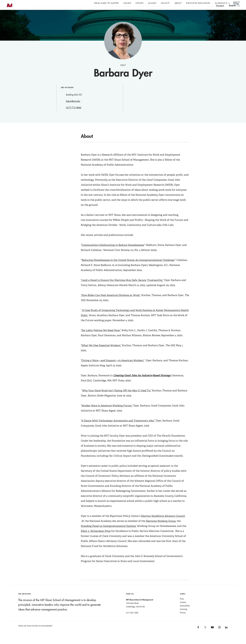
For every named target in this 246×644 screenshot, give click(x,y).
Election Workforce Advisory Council (163, 522)
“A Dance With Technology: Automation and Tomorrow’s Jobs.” (118, 427)
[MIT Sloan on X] (205, 635)
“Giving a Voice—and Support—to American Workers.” (113, 367)
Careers (183, 608)
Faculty (165, 3)
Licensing (184, 615)
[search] (234, 11)
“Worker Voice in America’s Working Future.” (107, 412)
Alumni (152, 3)
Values (127, 3)
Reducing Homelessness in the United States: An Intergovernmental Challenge (128, 266)
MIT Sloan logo (8, 16)
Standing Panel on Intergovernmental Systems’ (109, 532)
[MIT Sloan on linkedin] (226, 635)
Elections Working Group (161, 527)
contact (220, 12)
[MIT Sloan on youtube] (212, 635)
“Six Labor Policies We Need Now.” (101, 337)
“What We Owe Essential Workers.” (101, 352)
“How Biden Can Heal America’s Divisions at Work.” (111, 301)
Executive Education (198, 3)
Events (140, 3)
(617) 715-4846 (74, 114)
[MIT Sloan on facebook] (198, 635)
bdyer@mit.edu (73, 107)
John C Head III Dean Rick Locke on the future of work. (87, 11)
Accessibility (185, 612)
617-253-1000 (132, 619)
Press (182, 605)
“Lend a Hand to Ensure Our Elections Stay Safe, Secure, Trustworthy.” (122, 286)
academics (221, 3)
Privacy (183, 619)
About (178, 3)
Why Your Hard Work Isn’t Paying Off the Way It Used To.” (117, 397)
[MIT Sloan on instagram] (219, 635)
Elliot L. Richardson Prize (96, 537)
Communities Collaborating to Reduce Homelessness (113, 251)
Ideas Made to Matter (106, 3)
